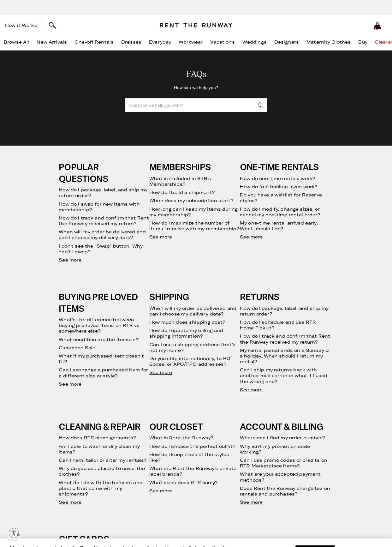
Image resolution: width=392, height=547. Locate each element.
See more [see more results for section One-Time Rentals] (251, 237)
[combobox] (196, 105)
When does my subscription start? (191, 201)
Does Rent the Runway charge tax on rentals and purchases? (285, 491)
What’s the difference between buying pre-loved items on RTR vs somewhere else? (99, 325)
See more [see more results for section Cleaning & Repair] (70, 502)
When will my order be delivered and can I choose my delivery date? (102, 235)
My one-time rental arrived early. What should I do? (279, 226)
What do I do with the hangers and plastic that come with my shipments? (101, 488)
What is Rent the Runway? (181, 438)
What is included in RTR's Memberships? (180, 181)
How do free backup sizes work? (279, 187)
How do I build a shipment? (182, 192)
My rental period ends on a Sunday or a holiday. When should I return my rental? (285, 356)
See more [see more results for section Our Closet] (161, 491)
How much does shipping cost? (187, 322)
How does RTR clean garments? (97, 438)
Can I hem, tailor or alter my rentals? (103, 460)
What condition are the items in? (98, 340)
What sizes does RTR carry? (183, 483)
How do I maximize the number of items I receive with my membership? (194, 226)
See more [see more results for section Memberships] (161, 237)
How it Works (21, 25)
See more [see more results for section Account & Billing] (251, 502)
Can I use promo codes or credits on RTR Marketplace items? (284, 463)
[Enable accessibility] (14, 533)
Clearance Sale (77, 348)
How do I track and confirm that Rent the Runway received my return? (104, 221)
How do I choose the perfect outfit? (192, 446)
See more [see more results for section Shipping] (161, 372)
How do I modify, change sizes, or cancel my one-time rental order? (280, 212)
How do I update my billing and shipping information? (186, 333)
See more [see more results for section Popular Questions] (70, 260)
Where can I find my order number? (282, 438)
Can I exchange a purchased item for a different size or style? (103, 373)
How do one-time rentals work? (277, 178)
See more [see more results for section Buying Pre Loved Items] (70, 384)
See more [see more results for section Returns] (251, 390)
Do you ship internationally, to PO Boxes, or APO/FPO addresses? (190, 361)
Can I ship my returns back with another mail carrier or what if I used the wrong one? (284, 376)
